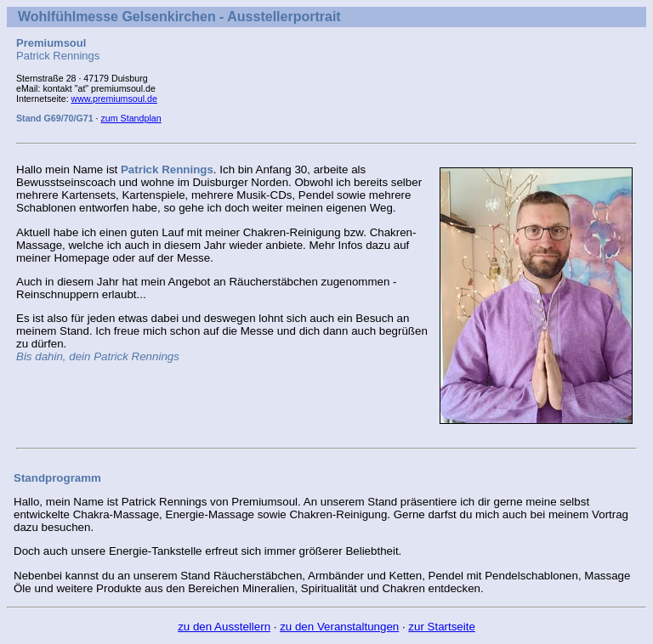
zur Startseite (442, 627)
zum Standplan (131, 118)
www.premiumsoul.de (114, 99)
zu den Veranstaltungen (339, 627)
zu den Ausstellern (224, 627)
